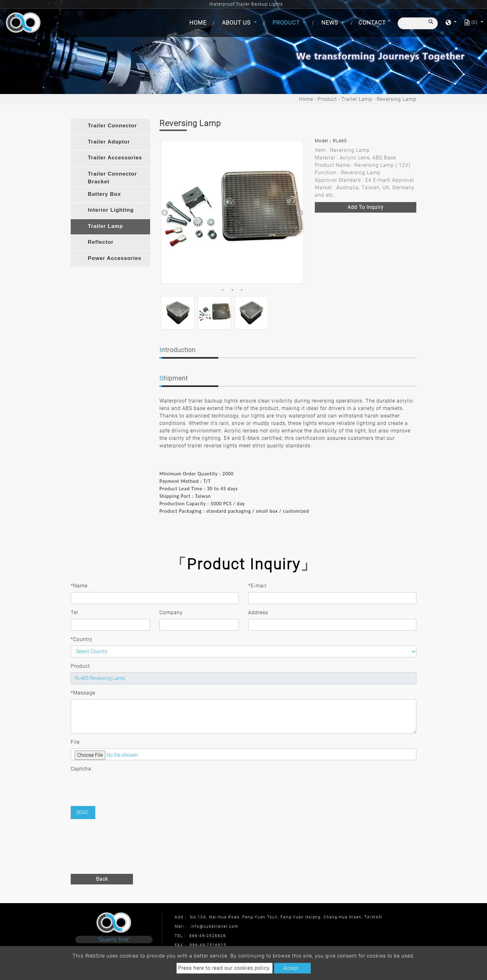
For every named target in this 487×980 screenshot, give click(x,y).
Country (82, 639)
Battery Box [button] (104, 194)
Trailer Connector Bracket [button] (112, 178)
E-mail (257, 586)
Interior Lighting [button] (111, 210)
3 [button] (242, 290)
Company (171, 612)
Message (83, 693)
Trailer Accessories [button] (115, 158)
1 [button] (223, 290)
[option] (232, 212)
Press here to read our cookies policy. (225, 968)
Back (102, 879)
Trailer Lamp (357, 99)
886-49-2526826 (208, 936)
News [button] (331, 23)
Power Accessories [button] (115, 258)
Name (79, 586)
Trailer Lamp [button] (105, 226)
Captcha (81, 769)
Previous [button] (164, 212)
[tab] (110, 126)
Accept (291, 968)
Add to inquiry (366, 207)
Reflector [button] (101, 242)
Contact (372, 23)
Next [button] (299, 212)
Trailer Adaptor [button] (109, 142)
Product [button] (287, 23)
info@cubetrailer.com (215, 926)
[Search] (418, 23)
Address (258, 612)
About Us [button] (237, 23)
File (75, 742)
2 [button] (232, 290)
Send (82, 812)
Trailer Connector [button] (112, 126)
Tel (74, 612)
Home (199, 22)
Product (327, 99)
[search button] (430, 25)
